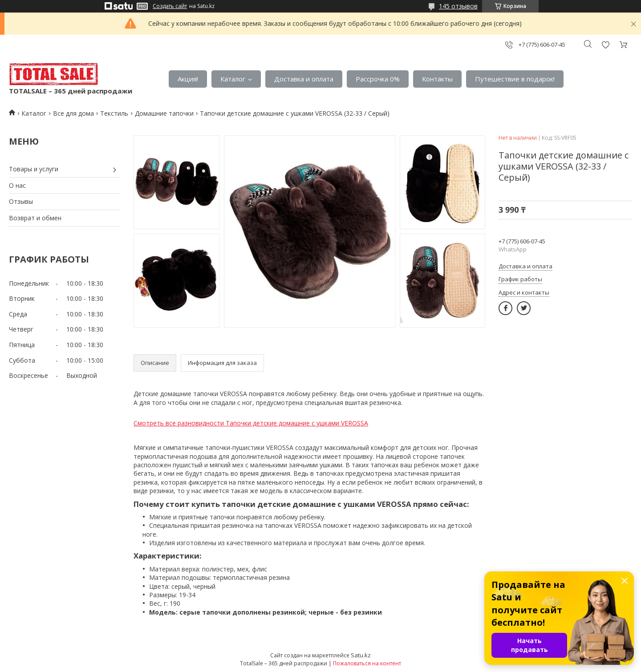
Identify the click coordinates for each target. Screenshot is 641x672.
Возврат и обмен (35, 218)
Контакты (437, 79)
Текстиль (114, 113)
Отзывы (21, 201)
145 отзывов (458, 6)
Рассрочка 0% (378, 79)
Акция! (188, 79)
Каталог (233, 79)
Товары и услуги (34, 169)
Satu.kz (361, 655)
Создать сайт (170, 6)
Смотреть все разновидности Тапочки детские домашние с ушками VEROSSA (251, 423)
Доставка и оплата (304, 79)
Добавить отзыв (605, 45)
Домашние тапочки (164, 113)
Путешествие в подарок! (515, 79)
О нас (17, 185)
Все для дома (73, 113)
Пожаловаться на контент (367, 663)
